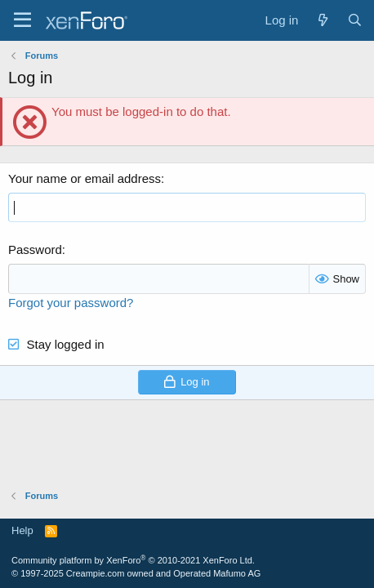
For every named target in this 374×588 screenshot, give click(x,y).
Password (35, 249)
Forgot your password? (71, 303)
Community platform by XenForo (133, 560)
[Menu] (22, 20)
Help (22, 530)
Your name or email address (85, 178)
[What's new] (322, 20)
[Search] (355, 20)
